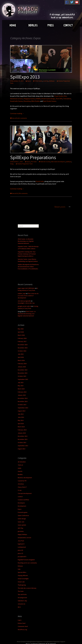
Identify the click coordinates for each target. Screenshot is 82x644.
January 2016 (22, 367)
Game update (22, 525)
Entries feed (22, 623)
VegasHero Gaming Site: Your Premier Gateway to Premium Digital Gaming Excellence (27, 254)
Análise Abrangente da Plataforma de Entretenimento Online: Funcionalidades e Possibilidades (28, 267)
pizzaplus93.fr (22, 557)
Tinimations (67, 99)
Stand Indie (40, 181)
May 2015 (21, 386)
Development (22, 506)
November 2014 (23, 401)
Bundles (20, 474)
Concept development (25, 493)
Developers (21, 503)
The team (34, 162)
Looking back (22, 547)
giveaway (21, 531)
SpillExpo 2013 (25, 77)
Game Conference (23, 515)
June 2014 (21, 417)
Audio (20, 468)
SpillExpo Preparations (33, 157)
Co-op (20, 490)
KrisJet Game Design (48, 99)
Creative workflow (23, 500)
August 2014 (22, 411)
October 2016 (22, 351)
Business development (25, 478)
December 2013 (23, 436)
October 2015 (22, 376)
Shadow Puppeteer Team (25, 164)
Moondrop (27, 101)
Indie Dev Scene (45, 162)
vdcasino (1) (21, 604)
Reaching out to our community (27, 563)
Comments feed (23, 626)
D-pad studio (59, 96)
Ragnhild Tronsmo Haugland (26, 560)
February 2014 (22, 430)
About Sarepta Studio (23, 642)
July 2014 (21, 414)
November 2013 (23, 439)
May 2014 (21, 420)
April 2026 (21, 332)
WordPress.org (22, 630)
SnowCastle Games (16, 101)
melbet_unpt (22, 293)
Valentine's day (22, 601)
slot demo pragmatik (24, 301)
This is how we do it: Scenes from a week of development (28, 296)
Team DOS (59, 99)
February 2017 (22, 341)
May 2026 (21, 329)
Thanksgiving (22, 585)
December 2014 (23, 398)
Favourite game (23, 512)
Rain (65, 96)
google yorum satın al (24, 306)
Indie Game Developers (58, 162)
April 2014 (21, 424)
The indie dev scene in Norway (27, 588)
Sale (19, 569)
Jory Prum (21, 541)
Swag (12, 164)
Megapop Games (29, 99)
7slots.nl (20, 465)
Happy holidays (22, 534)
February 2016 (22, 364)
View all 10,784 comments (20, 193)
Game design (22, 519)
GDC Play (20, 528)
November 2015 (23, 373)
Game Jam (21, 522)
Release (20, 566)
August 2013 (22, 449)
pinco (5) (20, 550)
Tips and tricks (22, 594)
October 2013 (22, 442)
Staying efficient (23, 575)
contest (20, 497)
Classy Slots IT (22, 487)
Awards (20, 471)
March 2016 (21, 360)
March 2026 (21, 335)
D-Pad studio (38, 81)
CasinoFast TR (22, 481)
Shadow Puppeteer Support (57, 642)
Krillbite (38, 99)
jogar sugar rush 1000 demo (26, 288)
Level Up (46, 81)
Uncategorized (22, 598)
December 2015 (23, 370)
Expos (29, 81)
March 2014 (21, 427)
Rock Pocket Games (50, 101)
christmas (21, 484)
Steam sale (21, 582)
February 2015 (22, 392)
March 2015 (21, 389)
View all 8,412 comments (19, 118)
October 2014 (22, 405)
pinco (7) (20, 553)
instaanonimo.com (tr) (24, 538)
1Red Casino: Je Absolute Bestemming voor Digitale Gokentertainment (26, 241)
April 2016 (21, 357)
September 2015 (23, 379)
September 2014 (23, 408)
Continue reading (17, 113)
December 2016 (23, 345)
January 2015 (22, 395)
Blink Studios (36, 101)
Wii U (19, 607)
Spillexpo (52, 81)
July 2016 (21, 354)
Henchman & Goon (16, 99)
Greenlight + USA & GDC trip (26, 303)
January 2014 (22, 433)
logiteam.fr (21, 544)
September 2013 (23, 446)
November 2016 (23, 348)
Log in (20, 620)
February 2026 (22, 338)
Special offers (22, 572)
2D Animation (22, 462)
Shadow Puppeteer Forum (39, 642)
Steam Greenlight (23, 579)
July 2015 (21, 382)
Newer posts (63, 207)
